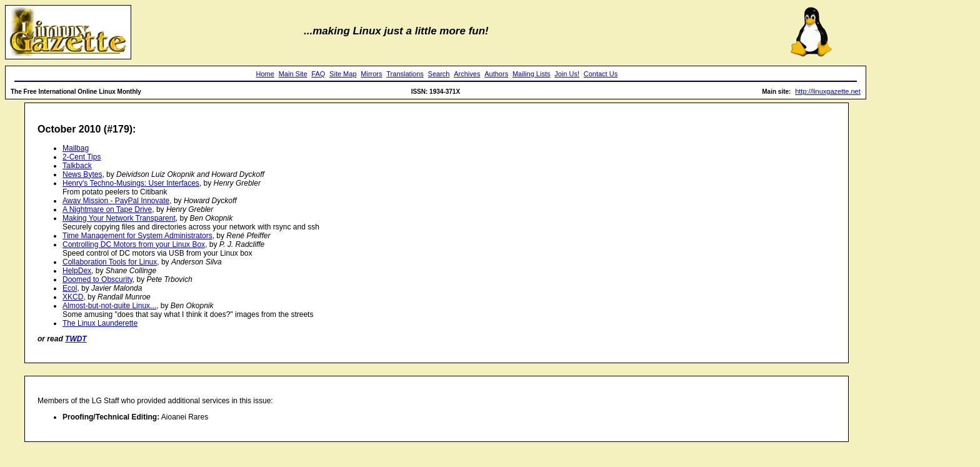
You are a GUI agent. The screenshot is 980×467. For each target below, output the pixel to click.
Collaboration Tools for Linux (110, 262)
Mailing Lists (532, 74)
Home (265, 74)
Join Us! (567, 74)
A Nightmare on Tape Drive (107, 209)
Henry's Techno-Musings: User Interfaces (131, 183)
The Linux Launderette (100, 323)
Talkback (77, 166)
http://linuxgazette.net (828, 91)
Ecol (70, 288)
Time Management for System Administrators (137, 236)
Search (439, 74)
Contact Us (601, 74)
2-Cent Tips (82, 157)
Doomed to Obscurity (97, 279)
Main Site (293, 74)
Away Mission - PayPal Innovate (116, 201)
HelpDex (77, 271)
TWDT (76, 339)
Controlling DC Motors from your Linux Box (134, 244)
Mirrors (371, 74)
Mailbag (76, 148)
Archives (467, 74)
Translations (405, 74)
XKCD (73, 297)
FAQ (318, 74)
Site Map (343, 74)
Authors (496, 74)
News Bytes (82, 174)
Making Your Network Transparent (119, 218)
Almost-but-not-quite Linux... (109, 306)
